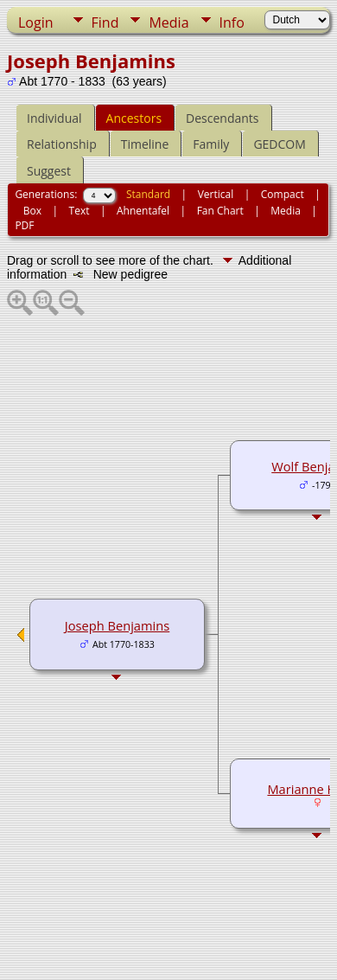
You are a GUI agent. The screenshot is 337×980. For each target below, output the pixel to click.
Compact (283, 194)
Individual (54, 118)
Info (232, 22)
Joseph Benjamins (118, 625)
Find (105, 22)
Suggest (49, 171)
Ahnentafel (143, 211)
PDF (24, 225)
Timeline (145, 144)
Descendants (222, 118)
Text (79, 211)
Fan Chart (220, 211)
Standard (148, 194)
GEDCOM (279, 144)
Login (36, 22)
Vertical (216, 194)
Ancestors (134, 118)
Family (211, 144)
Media (168, 22)
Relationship (62, 144)
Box (32, 211)
